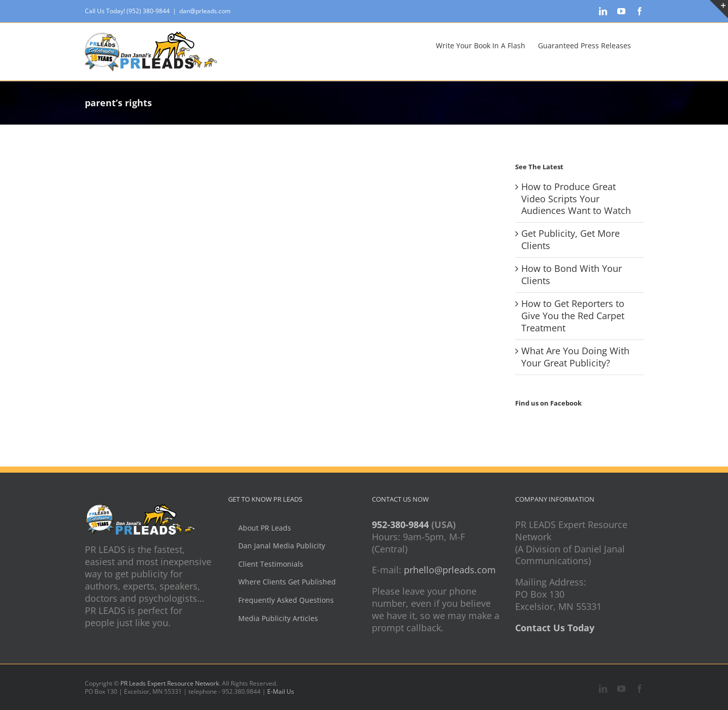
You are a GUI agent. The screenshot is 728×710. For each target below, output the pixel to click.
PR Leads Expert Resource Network (170, 683)
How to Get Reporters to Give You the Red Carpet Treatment (573, 316)
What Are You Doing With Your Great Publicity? (575, 357)
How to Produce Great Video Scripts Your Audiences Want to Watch (576, 199)
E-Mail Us (281, 691)
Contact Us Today (555, 628)
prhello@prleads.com (450, 570)
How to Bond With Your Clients (572, 274)
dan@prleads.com (205, 11)
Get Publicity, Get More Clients (571, 239)
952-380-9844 (400, 524)
